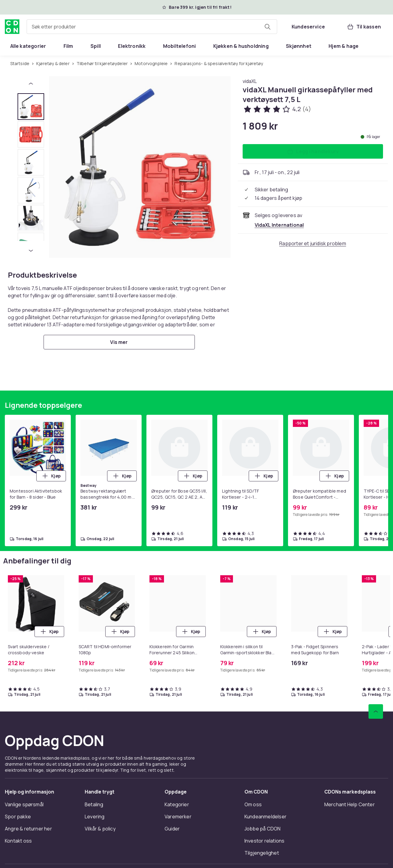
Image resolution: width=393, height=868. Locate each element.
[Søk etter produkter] (267, 27)
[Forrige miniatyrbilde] (31, 84)
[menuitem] (28, 46)
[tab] (31, 107)
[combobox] (152, 27)
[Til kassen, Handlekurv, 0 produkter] (364, 27)
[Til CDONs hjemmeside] (12, 27)
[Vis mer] (119, 342)
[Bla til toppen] (376, 711)
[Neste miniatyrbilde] (31, 251)
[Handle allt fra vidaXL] (250, 81)
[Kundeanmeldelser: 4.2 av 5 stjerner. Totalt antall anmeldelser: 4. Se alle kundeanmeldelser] (277, 109)
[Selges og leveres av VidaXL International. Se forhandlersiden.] (279, 225)
